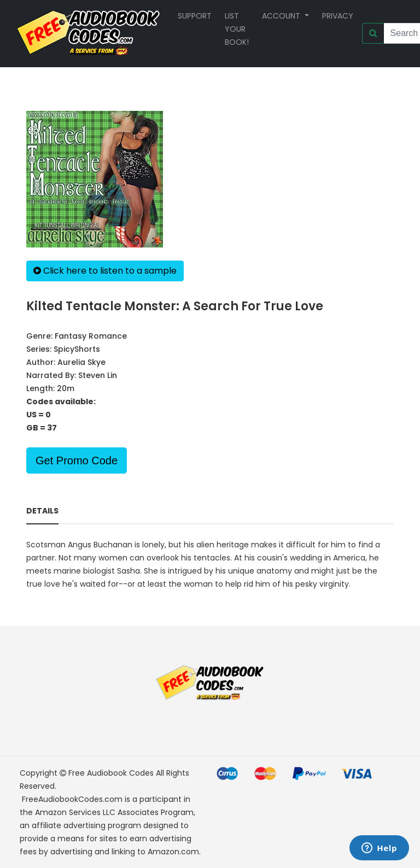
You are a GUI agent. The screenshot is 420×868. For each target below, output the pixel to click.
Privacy (338, 16)
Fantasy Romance (91, 336)
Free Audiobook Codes (111, 773)
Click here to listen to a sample (105, 271)
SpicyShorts (77, 349)
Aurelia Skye (81, 362)
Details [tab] (42, 511)
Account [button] (282, 16)
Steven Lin (98, 375)
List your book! (237, 29)
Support (195, 16)
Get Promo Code (77, 460)
